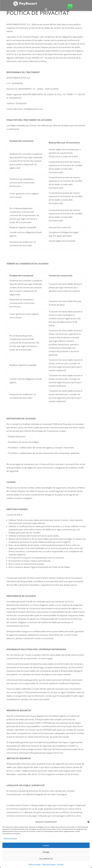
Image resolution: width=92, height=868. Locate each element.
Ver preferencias (46, 859)
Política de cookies (35, 864)
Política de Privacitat (49, 864)
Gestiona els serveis (10, 838)
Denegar (46, 852)
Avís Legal (60, 864)
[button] (88, 822)
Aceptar (46, 845)
